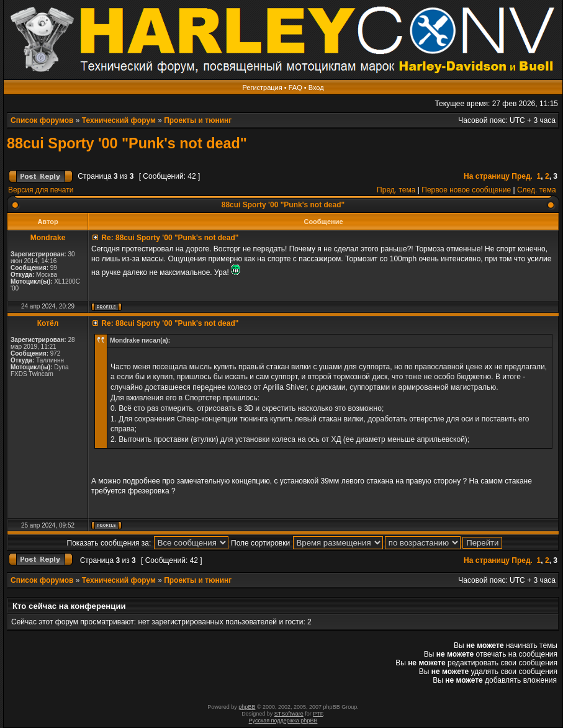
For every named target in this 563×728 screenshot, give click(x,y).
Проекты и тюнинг (198, 120)
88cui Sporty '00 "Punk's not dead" (127, 143)
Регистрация (262, 88)
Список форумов (42, 120)
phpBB (247, 707)
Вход (316, 88)
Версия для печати (41, 190)
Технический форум (119, 120)
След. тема (537, 190)
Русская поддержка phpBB (283, 721)
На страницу (487, 176)
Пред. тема (396, 190)
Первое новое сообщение (466, 190)
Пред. (522, 176)
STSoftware (289, 714)
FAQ (295, 88)
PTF (318, 714)
